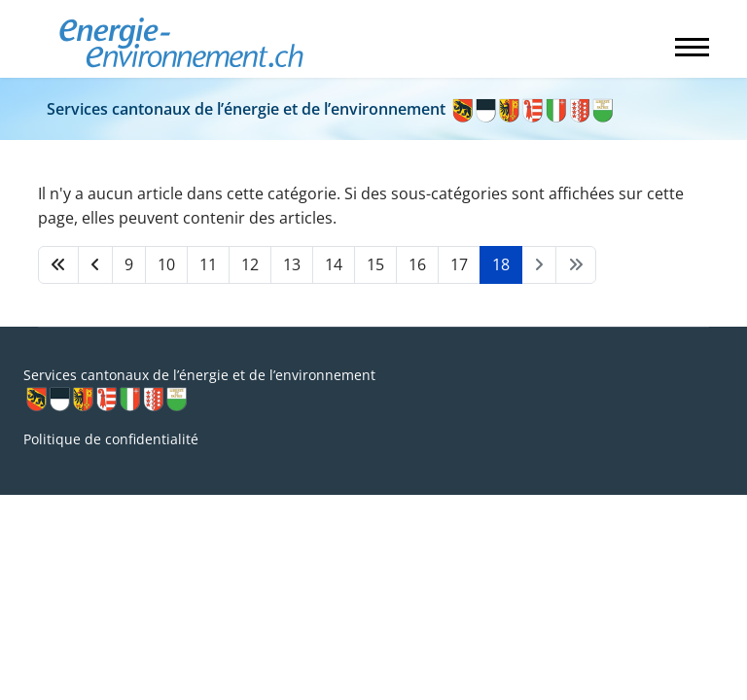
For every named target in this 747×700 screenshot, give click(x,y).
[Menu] (692, 47)
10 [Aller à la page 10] (166, 264)
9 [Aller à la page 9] (129, 264)
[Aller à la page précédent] (95, 265)
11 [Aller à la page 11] (208, 264)
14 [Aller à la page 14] (334, 264)
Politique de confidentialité (111, 439)
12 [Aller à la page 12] (250, 264)
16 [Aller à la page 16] (417, 264)
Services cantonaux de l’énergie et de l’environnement (331, 109)
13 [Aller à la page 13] (292, 264)
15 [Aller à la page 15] (375, 264)
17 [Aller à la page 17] (459, 264)
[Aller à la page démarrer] (58, 265)
